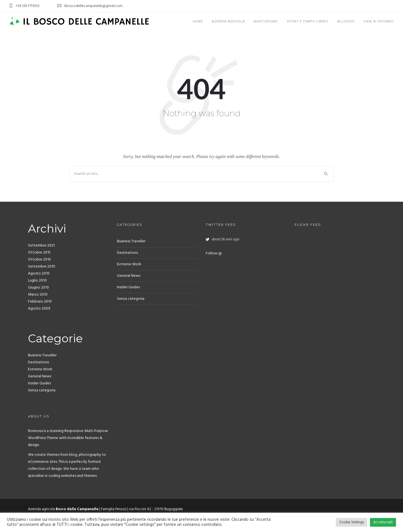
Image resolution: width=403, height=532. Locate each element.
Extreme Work (40, 369)
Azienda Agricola (228, 21)
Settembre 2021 (41, 246)
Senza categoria (42, 390)
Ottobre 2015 (39, 253)
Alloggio (346, 21)
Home (198, 21)
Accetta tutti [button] (383, 522)
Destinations (38, 362)
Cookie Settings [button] (352, 522)
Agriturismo (266, 21)
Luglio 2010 (37, 281)
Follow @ (214, 253)
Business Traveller (42, 355)
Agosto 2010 (39, 274)
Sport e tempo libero (308, 21)
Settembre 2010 (42, 267)
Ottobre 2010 (39, 260)
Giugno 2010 (38, 288)
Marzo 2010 (38, 295)
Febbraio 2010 (40, 302)
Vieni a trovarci (379, 21)
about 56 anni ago (225, 240)
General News (40, 376)
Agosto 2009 (39, 309)
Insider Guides (39, 383)
